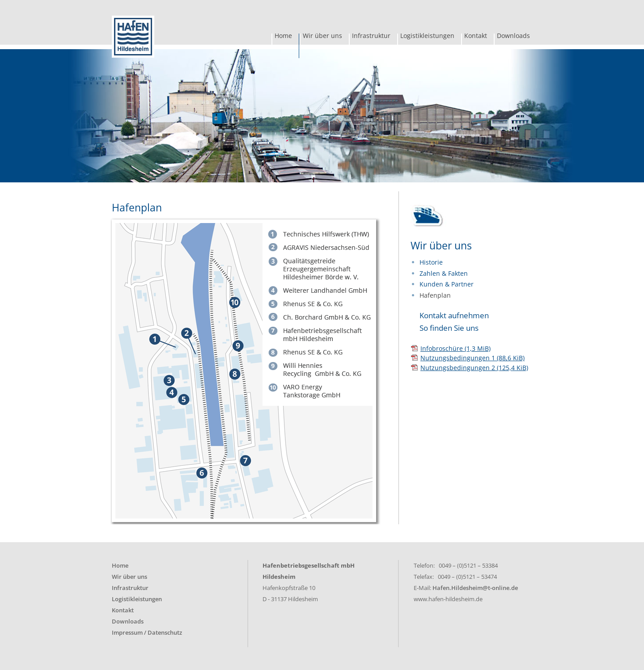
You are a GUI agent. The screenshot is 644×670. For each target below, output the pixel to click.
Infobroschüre (455, 348)
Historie (431, 262)
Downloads (513, 37)
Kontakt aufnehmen (454, 315)
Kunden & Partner (447, 284)
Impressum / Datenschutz (147, 633)
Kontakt (476, 37)
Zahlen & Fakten (444, 273)
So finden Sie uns (449, 328)
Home (283, 37)
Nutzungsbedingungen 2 (474, 368)
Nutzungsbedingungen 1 (472, 358)
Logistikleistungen (427, 37)
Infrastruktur (371, 37)
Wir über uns (322, 37)
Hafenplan (435, 295)
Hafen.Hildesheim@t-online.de (475, 588)
